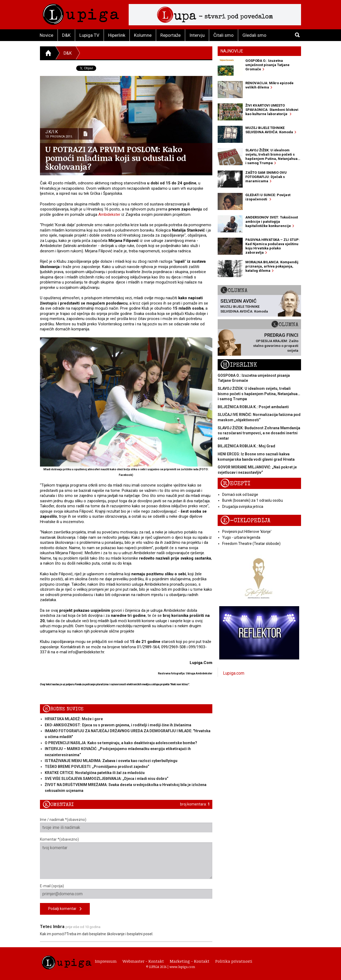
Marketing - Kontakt (190, 961)
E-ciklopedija (245, 521)
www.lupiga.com (182, 967)
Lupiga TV (89, 35)
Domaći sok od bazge (240, 495)
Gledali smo (254, 35)
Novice (46, 35)
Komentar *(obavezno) (126, 858)
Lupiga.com (234, 673)
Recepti (235, 483)
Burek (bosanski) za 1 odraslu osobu (253, 500)
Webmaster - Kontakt (143, 961)
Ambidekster (109, 214)
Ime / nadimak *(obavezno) (126, 825)
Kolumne (143, 35)
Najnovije (232, 51)
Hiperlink (117, 35)
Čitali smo (224, 35)
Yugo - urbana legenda (241, 537)
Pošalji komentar (65, 909)
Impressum (106, 961)
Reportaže (170, 35)
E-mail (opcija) (126, 891)
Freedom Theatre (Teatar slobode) (251, 544)
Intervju (197, 35)
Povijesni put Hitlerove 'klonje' (247, 532)
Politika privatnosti (234, 961)
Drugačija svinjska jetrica (243, 507)
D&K (66, 35)
